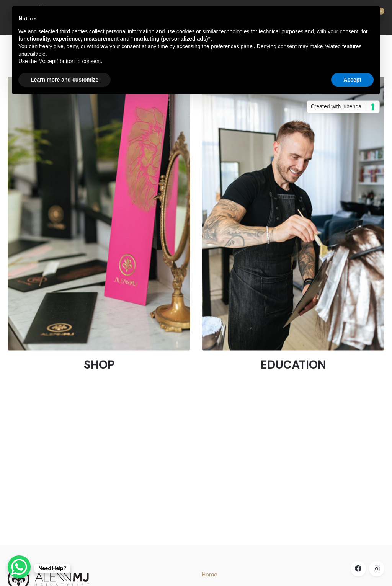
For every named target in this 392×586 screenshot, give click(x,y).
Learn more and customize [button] (65, 80)
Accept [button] (352, 80)
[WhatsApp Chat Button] (19, 567)
